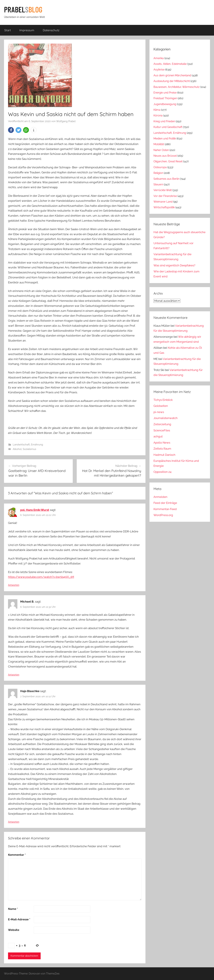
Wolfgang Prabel (66, 121)
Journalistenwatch (166, 418)
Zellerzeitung (162, 424)
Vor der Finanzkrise (165, 196)
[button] (11, 130)
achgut (158, 436)
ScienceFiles (162, 430)
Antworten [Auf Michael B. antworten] (14, 675)
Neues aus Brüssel (165, 156)
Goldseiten (161, 406)
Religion (158, 173)
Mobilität (159, 144)
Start (8, 30)
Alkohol (17, 449)
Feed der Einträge (165, 503)
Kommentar (17, 855)
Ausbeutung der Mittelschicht (172, 81)
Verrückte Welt (163, 190)
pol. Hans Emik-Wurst (35, 510)
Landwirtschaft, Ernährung (28, 445)
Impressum (27, 30)
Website (14, 930)
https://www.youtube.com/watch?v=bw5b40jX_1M (41, 577)
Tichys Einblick (163, 400)
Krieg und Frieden (164, 121)
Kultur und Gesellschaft (168, 127)
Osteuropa (160, 167)
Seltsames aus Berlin (166, 179)
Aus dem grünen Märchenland (172, 75)
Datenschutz (51, 30)
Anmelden (160, 497)
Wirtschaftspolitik (164, 207)
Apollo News (162, 443)
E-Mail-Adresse (19, 919)
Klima (157, 110)
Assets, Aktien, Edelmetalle (170, 64)
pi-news (159, 412)
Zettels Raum (162, 449)
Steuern (158, 184)
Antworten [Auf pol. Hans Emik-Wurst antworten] (14, 585)
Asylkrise (159, 70)
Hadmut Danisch (164, 455)
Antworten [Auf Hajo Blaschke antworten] (14, 822)
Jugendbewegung (165, 104)
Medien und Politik (165, 139)
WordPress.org (163, 515)
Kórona (158, 115)
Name (13, 909)
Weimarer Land (163, 202)
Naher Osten (161, 150)
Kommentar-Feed (165, 509)
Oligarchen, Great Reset (168, 161)
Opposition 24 (162, 472)
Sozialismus (29, 449)
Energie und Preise (165, 93)
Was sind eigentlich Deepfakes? (174, 265)
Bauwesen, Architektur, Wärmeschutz (177, 87)
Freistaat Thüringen (165, 98)
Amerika (159, 58)
